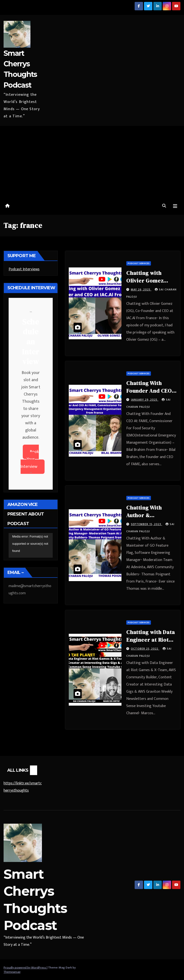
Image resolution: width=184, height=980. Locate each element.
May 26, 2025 (141, 289)
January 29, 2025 (145, 400)
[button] (164, 206)
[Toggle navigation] (175, 206)
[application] (31, 545)
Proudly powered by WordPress (25, 968)
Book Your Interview (30, 459)
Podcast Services (139, 263)
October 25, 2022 (145, 649)
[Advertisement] (92, 162)
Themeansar (12, 972)
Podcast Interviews (24, 269)
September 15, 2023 (147, 524)
